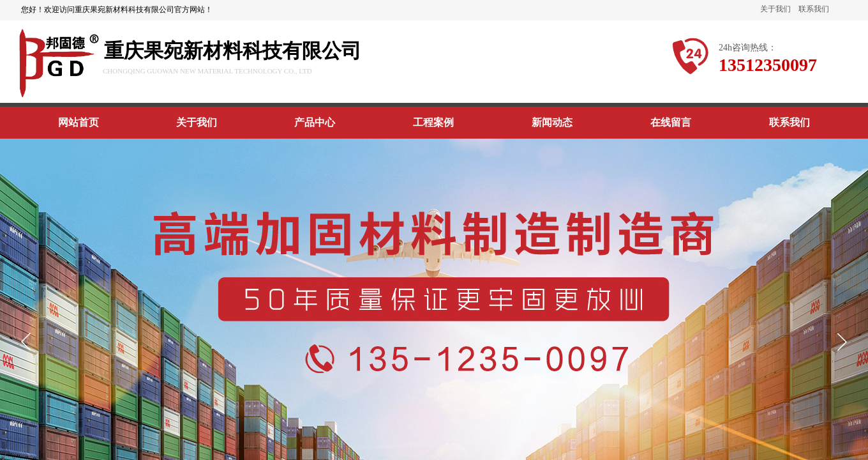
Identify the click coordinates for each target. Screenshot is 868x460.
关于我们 (775, 9)
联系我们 (814, 9)
